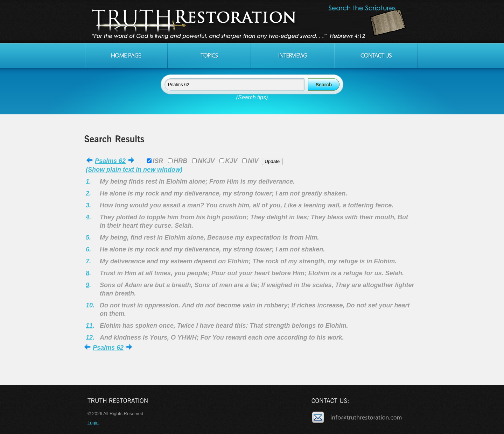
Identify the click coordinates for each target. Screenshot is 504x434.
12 (89, 337)
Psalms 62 (110, 161)
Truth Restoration (251, 22)
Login (93, 423)
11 (89, 326)
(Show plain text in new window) (134, 170)
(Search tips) (252, 97)
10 (89, 305)
